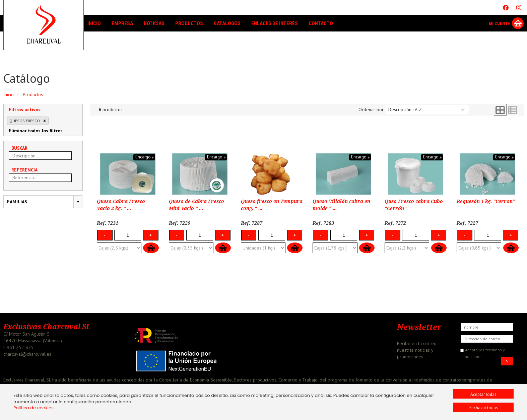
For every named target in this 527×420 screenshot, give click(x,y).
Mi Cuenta (500, 23)
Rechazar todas (484, 408)
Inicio (94, 23)
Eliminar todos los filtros (36, 131)
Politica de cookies (34, 408)
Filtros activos (25, 110)
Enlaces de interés (275, 23)
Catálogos (227, 23)
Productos (189, 23)
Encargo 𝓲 (144, 157)
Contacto (321, 23)
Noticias (154, 23)
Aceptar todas (483, 394)
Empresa (122, 23)
